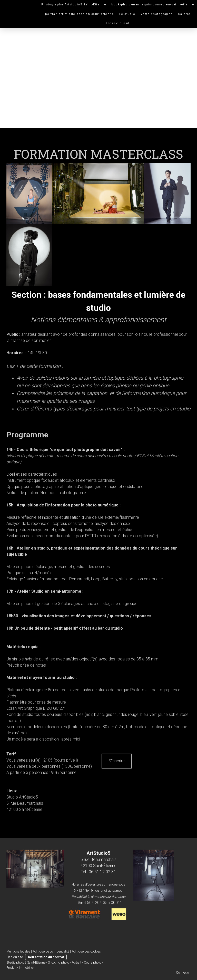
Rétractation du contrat (46, 957)
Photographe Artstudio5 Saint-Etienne (74, 4)
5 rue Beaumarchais (98, 859)
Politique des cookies (86, 951)
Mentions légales (18, 951)
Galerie (184, 14)
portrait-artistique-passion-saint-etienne (80, 14)
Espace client (118, 23)
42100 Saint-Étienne (98, 866)
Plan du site (15, 957)
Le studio (127, 14)
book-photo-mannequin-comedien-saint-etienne (153, 4)
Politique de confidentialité (51, 951)
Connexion (183, 972)
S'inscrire (117, 761)
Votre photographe (157, 14)
